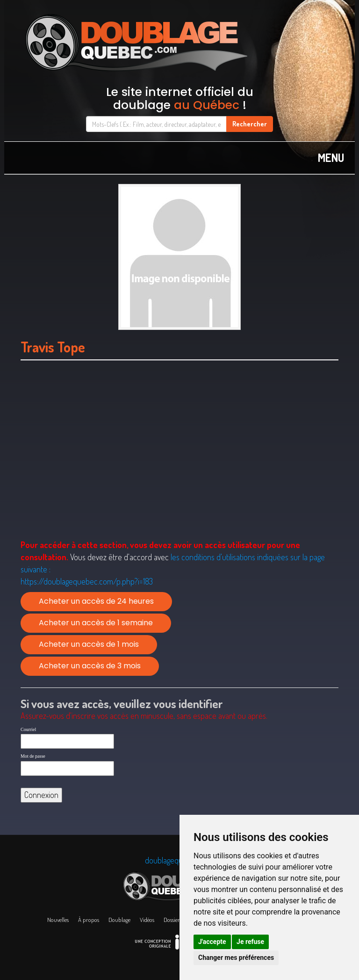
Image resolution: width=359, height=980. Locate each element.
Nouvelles (58, 920)
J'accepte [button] (212, 942)
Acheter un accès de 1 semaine (96, 623)
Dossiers (173, 920)
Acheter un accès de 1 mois (89, 644)
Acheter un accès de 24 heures (96, 601)
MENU (331, 157)
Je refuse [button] (250, 942)
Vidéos (147, 920)
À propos (89, 920)
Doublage (119, 920)
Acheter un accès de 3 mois (90, 666)
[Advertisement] (179, 462)
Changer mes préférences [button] (236, 958)
